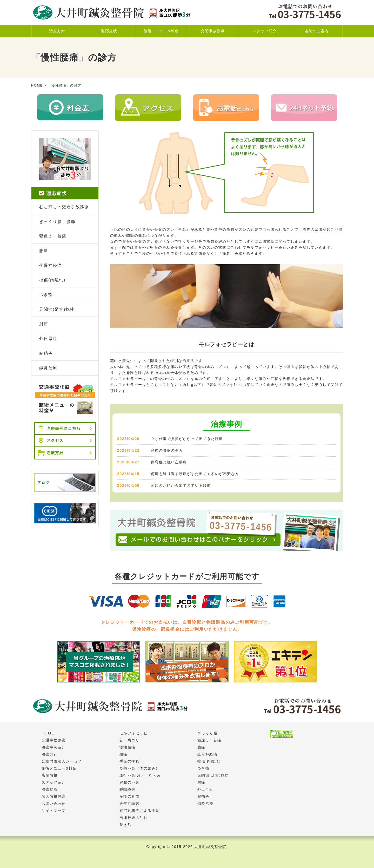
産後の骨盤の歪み (167, 450)
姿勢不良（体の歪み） (139, 768)
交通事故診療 (213, 31)
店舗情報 (50, 775)
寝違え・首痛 (53, 236)
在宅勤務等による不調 (139, 811)
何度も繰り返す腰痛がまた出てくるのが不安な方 (195, 474)
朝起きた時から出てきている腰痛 (181, 485)
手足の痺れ (129, 761)
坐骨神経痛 (51, 265)
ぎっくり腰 (207, 733)
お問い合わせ (54, 804)
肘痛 (44, 324)
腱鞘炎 (46, 353)
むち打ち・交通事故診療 (64, 207)
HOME (37, 85)
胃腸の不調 (129, 782)
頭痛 (123, 754)
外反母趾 (48, 338)
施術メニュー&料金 (161, 31)
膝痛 (44, 251)
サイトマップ (54, 811)
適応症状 (109, 31)
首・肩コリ (129, 740)
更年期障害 (129, 804)
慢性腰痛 (128, 747)
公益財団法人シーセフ (62, 761)
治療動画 (50, 789)
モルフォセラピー (136, 733)
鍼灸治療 (48, 368)
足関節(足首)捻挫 (57, 309)
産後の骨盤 (129, 796)
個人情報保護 (54, 796)
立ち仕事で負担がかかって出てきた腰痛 (187, 439)
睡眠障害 (128, 789)
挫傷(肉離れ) (52, 280)
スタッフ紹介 (265, 31)
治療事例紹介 (54, 747)
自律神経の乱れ (133, 818)
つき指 (46, 295)
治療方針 (57, 31)
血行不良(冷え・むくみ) (141, 775)
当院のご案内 (317, 31)
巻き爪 (125, 825)
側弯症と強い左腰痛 (169, 462)
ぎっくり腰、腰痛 (57, 222)
